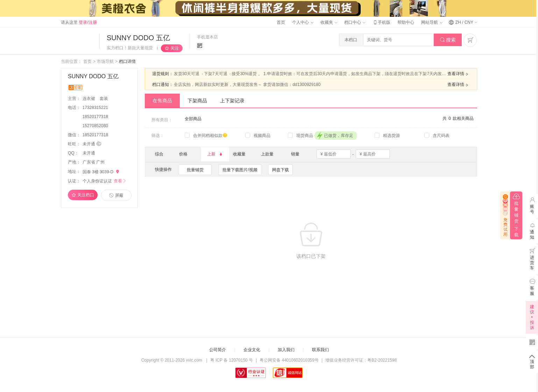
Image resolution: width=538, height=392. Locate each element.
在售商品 (162, 101)
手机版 (381, 22)
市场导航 (105, 61)
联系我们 (320, 350)
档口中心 (355, 22)
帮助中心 (406, 22)
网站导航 (432, 22)
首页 (281, 22)
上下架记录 (232, 101)
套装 (104, 99)
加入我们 (286, 350)
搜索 (448, 40)
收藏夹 (329, 22)
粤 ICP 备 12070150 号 (232, 360)
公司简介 (218, 350)
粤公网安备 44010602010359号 (289, 360)
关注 (175, 48)
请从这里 (79, 22)
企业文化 (252, 350)
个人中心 (303, 22)
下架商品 (197, 101)
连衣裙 (89, 99)
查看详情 (459, 74)
